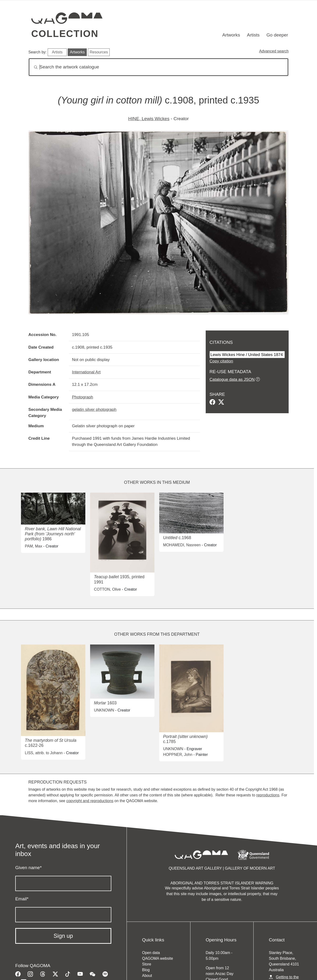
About (147, 976)
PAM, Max (33, 546)
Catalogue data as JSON (232, 379)
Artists (253, 35)
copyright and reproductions (90, 801)
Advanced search (274, 51)
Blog (146, 970)
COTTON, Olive (107, 589)
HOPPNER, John (178, 755)
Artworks (231, 35)
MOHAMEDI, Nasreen (182, 545)
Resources (99, 52)
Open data (151, 953)
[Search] (158, 67)
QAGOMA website (158, 958)
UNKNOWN (104, 710)
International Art (86, 372)
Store (147, 964)
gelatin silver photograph (94, 409)
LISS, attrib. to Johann (44, 753)
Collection (65, 34)
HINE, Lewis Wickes (149, 119)
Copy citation (221, 361)
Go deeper (277, 35)
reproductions (268, 795)
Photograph (83, 397)
